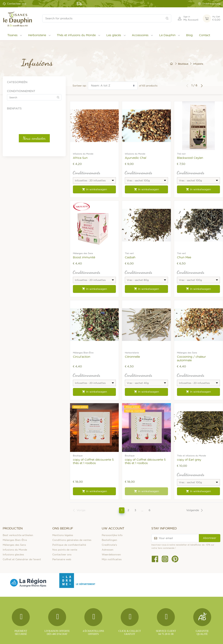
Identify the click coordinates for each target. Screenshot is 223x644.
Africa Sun (80, 158)
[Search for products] (107, 19)
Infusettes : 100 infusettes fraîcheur (31, 125)
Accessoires (140, 35)
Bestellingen (109, 540)
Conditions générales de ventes (72, 540)
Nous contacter (34, 217)
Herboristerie (37, 35)
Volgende (195, 510)
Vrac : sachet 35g (21, 140)
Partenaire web (62, 559)
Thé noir (181, 154)
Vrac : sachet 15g (21, 130)
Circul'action (82, 357)
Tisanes (12, 35)
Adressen (108, 550)
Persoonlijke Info (112, 535)
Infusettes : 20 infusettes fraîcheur (31, 119)
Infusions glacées (13, 554)
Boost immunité (84, 257)
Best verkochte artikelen (18, 535)
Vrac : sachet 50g (21, 151)
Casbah (130, 257)
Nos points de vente (65, 550)
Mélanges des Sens (83, 253)
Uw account (113, 528)
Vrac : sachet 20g (21, 135)
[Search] (167, 19)
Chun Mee (184, 257)
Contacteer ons (17, 4)
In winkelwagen (94, 189)
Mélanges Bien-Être (83, 353)
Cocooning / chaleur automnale (191, 358)
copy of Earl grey (189, 460)
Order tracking (209, 4)
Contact (205, 35)
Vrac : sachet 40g (21, 146)
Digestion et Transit (24, 162)
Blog (189, 35)
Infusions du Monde (83, 154)
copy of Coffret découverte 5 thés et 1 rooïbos (93, 461)
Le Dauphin (167, 35)
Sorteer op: (80, 86)
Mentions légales (63, 535)
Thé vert (129, 253)
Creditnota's (109, 545)
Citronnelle (132, 357)
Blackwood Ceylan (190, 158)
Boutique (78, 456)
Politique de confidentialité (69, 545)
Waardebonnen (111, 554)
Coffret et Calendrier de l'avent (22, 559)
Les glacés (114, 35)
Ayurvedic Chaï (136, 158)
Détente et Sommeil (24, 167)
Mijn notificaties (112, 559)
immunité (17, 177)
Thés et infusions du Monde (76, 35)
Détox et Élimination (24, 172)
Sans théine (19, 187)
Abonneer (210, 538)
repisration (18, 182)
